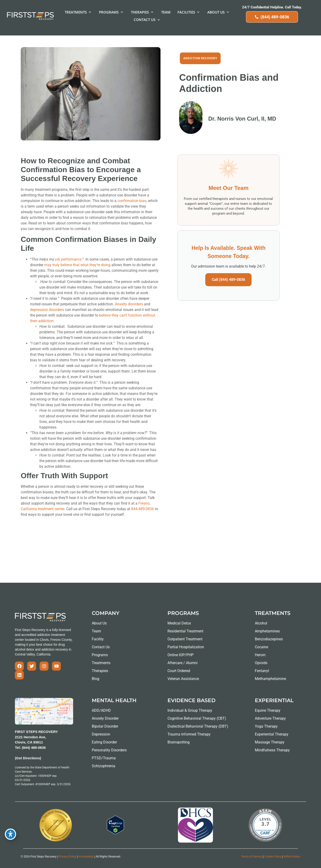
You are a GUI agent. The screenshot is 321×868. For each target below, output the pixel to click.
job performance (68, 259)
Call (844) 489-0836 (228, 280)
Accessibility (86, 857)
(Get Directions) (28, 758)
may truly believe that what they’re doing (77, 265)
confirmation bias (132, 201)
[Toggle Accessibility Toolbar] (10, 834)
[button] (78, 12)
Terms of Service (252, 857)
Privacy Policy (67, 857)
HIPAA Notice (292, 857)
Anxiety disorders (129, 304)
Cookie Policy (273, 857)
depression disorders (47, 310)
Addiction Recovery (200, 58)
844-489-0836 (143, 509)
